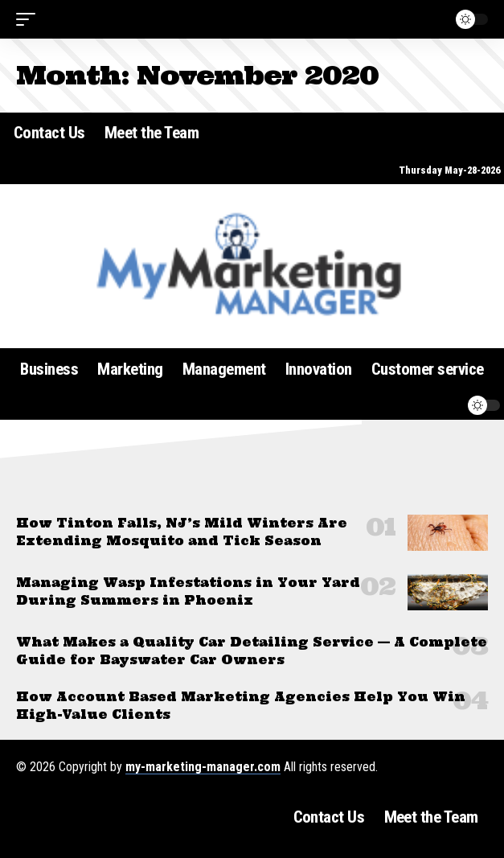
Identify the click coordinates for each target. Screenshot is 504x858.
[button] (30, 19)
